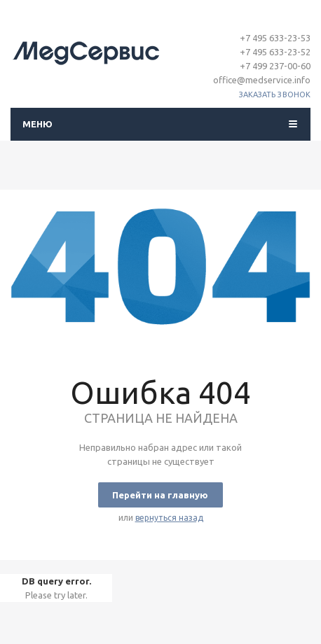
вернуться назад (169, 518)
